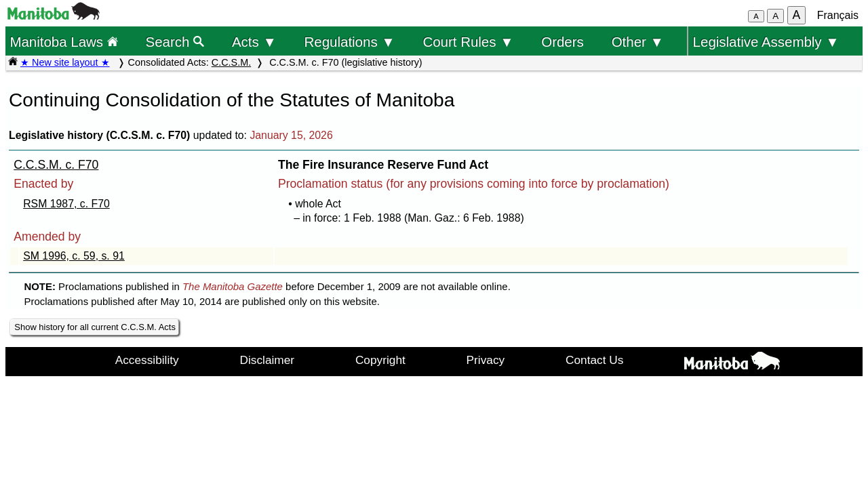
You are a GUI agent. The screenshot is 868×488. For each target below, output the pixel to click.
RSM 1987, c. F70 (66, 204)
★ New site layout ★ (65, 62)
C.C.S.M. (231, 62)
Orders (563, 42)
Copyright (380, 360)
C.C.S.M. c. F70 (56, 165)
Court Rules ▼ (468, 42)
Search (175, 42)
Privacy (486, 360)
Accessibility (147, 360)
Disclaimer (268, 360)
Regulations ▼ (350, 42)
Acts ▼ (254, 42)
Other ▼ (638, 42)
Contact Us (594, 360)
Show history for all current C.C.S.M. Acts (95, 327)
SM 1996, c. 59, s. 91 (74, 256)
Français (838, 15)
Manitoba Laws (63, 42)
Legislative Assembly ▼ (766, 42)
